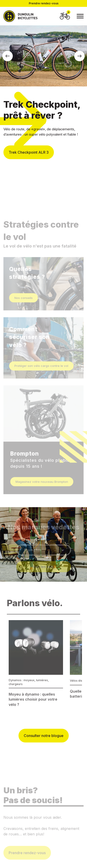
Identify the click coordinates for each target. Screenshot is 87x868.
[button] (8, 56)
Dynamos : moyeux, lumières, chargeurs (29, 682)
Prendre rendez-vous (44, 3)
